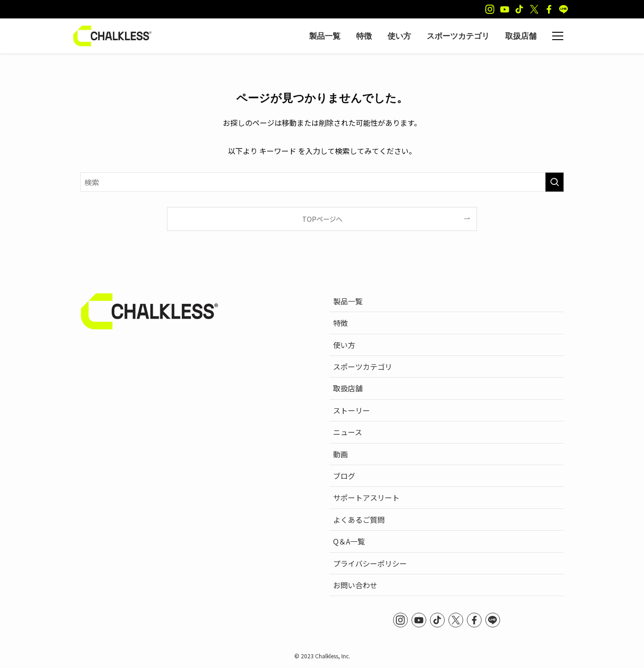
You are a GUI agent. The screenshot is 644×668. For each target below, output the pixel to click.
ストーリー (352, 410)
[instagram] (490, 9)
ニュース (348, 432)
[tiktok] (519, 9)
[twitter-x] (534, 9)
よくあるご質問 (359, 520)
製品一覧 (348, 301)
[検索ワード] (322, 182)
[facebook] (549, 9)
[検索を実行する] (555, 182)
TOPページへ (322, 219)
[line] (564, 9)
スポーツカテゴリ (363, 367)
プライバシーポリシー (370, 563)
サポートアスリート (366, 497)
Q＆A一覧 (349, 541)
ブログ (344, 476)
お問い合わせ (355, 585)
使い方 (344, 345)
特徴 (340, 323)
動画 (340, 454)
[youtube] (505, 9)
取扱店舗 (348, 388)
